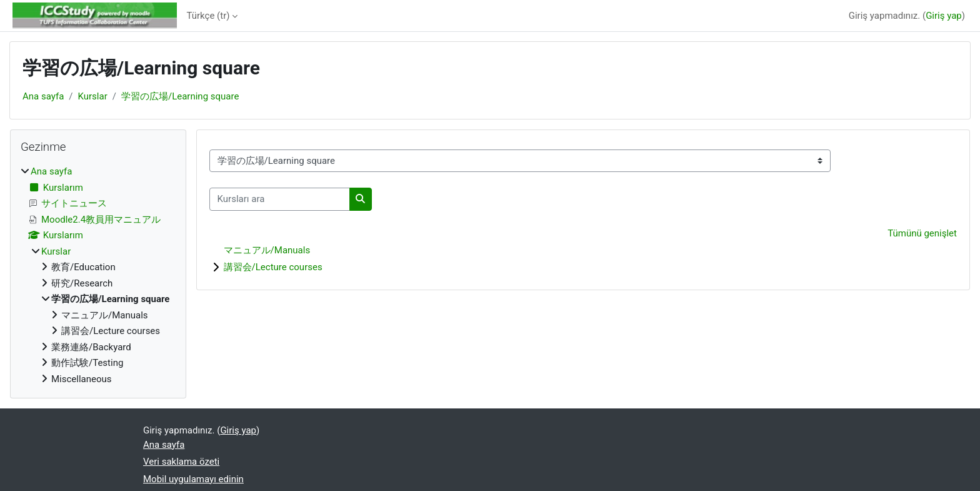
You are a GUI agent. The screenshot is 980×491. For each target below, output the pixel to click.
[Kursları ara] (280, 199)
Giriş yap (944, 16)
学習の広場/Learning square (180, 96)
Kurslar (93, 96)
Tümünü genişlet (922, 233)
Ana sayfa (43, 96)
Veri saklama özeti (181, 462)
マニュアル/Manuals (267, 250)
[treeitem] (98, 275)
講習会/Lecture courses (273, 267)
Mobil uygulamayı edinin (193, 479)
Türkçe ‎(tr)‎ (208, 16)
